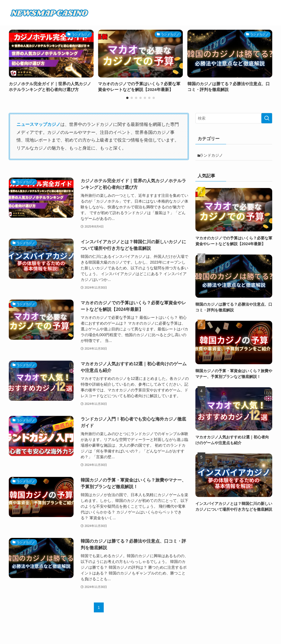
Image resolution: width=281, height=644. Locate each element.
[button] (127, 98)
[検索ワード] (234, 118)
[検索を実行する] (267, 118)
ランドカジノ (214, 156)
